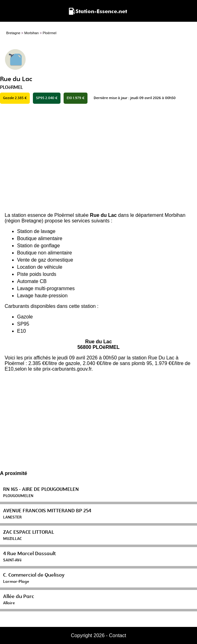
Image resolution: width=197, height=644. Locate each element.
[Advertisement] (98, 158)
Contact (117, 635)
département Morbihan (161, 215)
